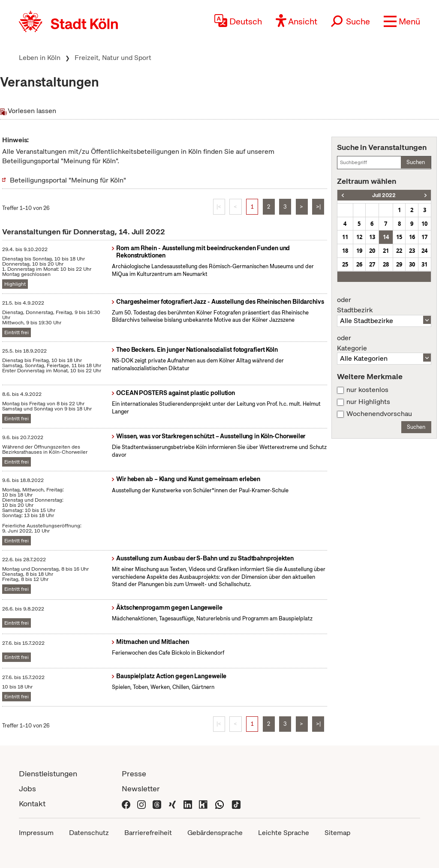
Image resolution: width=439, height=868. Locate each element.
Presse (134, 774)
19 (359, 251)
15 (399, 237)
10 (424, 224)
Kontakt (32, 804)
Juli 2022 (384, 195)
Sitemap (337, 833)
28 (386, 264)
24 (424, 251)
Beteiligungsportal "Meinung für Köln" (68, 180)
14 (386, 237)
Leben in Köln (40, 58)
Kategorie (384, 343)
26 (359, 264)
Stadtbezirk (384, 305)
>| (318, 207)
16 (412, 237)
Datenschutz (89, 833)
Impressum (36, 833)
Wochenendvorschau (379, 414)
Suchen (416, 162)
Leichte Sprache (284, 833)
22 (399, 251)
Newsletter (141, 789)
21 (386, 251)
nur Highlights (368, 402)
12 (359, 237)
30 (412, 264)
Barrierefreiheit (148, 833)
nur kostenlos (367, 390)
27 (372, 264)
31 (424, 264)
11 (345, 237)
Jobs (27, 789)
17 (424, 237)
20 (372, 251)
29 (399, 264)
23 (412, 251)
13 (372, 237)
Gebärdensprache (215, 833)
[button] (402, 21)
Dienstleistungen (48, 774)
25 (345, 264)
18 (345, 251)
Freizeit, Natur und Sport (113, 58)
